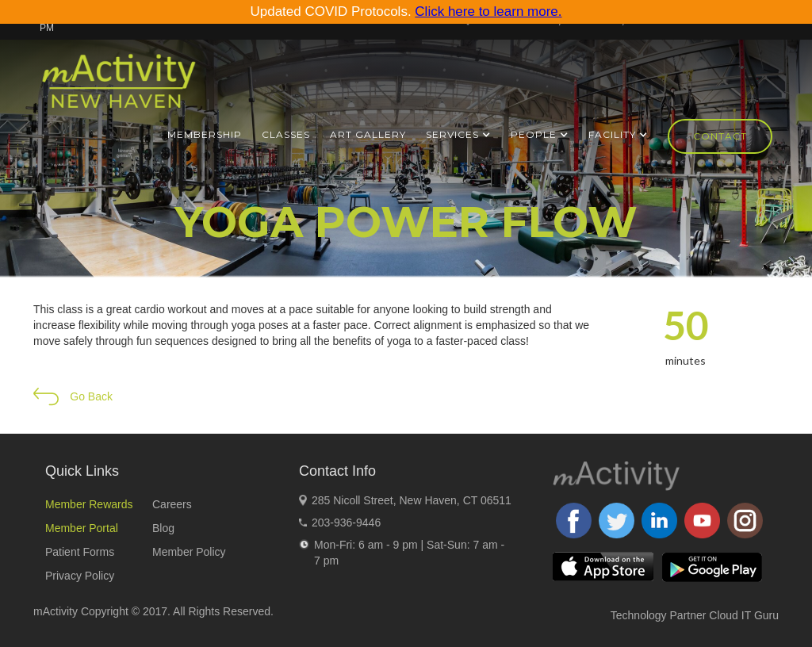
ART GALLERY (368, 134)
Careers (172, 504)
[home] (119, 88)
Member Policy (189, 552)
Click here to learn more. (488, 11)
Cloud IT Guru (744, 615)
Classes (286, 134)
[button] (458, 135)
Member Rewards (89, 504)
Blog (163, 528)
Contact (720, 136)
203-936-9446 (346, 523)
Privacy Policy (80, 576)
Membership (205, 134)
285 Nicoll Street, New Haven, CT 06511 (412, 500)
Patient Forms (80, 552)
